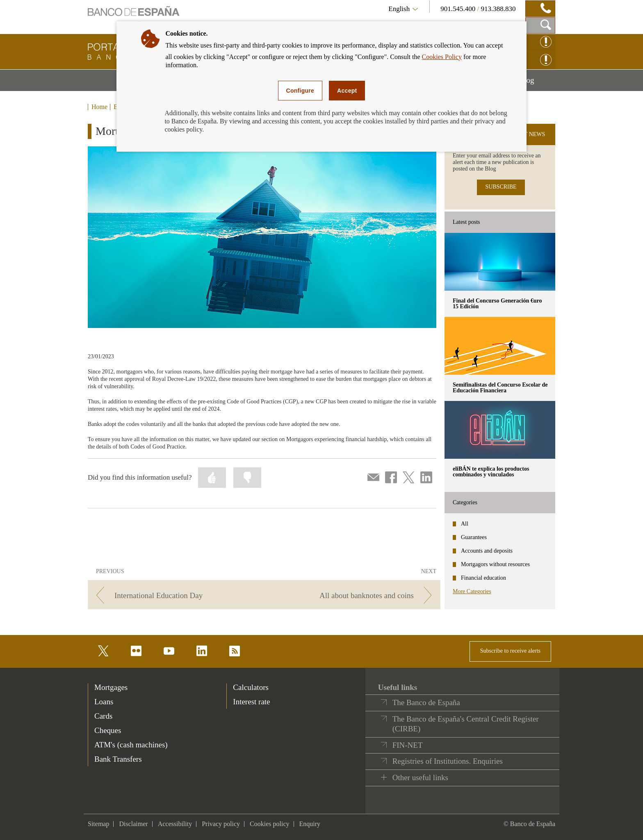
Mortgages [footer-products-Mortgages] (111, 687)
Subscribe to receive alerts (510, 651)
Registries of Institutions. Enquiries (448, 761)
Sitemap (98, 824)
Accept (347, 91)
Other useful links (420, 777)
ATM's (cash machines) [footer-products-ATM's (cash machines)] (131, 745)
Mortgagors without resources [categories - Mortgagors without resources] (495, 564)
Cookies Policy (442, 57)
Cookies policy (269, 824)
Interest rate (251, 702)
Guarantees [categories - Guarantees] (474, 537)
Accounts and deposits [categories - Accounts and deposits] (487, 551)
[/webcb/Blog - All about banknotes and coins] (354, 595)
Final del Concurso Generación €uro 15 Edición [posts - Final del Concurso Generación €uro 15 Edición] (497, 304)
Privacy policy (221, 824)
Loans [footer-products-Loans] (104, 702)
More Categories (472, 591)
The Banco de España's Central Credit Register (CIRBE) (466, 724)
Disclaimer (133, 824)
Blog (537, 83)
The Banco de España (426, 702)
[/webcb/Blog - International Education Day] (174, 595)
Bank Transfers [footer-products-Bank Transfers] (118, 759)
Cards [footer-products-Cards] (103, 716)
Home (99, 107)
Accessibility (175, 824)
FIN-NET (408, 745)
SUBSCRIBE (501, 187)
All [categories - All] (465, 524)
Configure (300, 91)
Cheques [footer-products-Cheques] (108, 730)
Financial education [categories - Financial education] (483, 578)
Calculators (251, 687)
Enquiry (310, 824)
